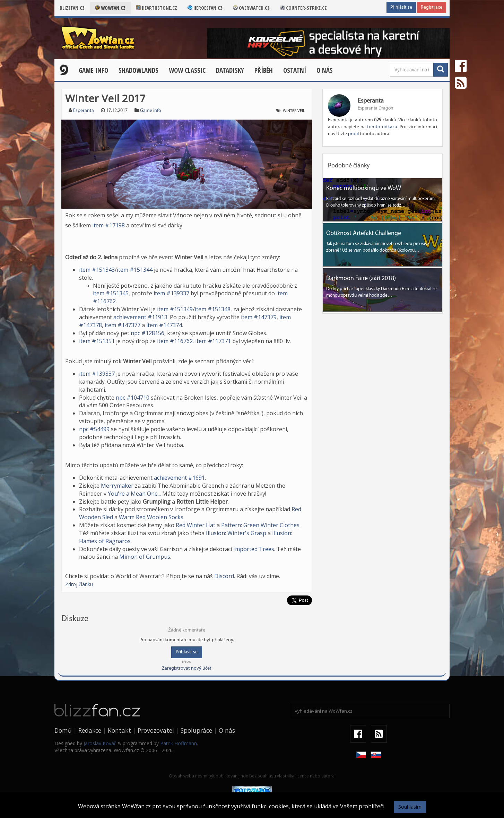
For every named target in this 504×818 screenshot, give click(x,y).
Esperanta (84, 111)
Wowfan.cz (110, 8)
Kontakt (119, 730)
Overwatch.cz (251, 8)
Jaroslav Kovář (100, 743)
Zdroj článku (79, 584)
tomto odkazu (382, 127)
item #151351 (97, 341)
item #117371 (213, 341)
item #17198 (108, 225)
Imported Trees (254, 549)
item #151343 (97, 270)
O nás (325, 70)
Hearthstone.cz (157, 8)
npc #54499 (94, 429)
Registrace (432, 7)
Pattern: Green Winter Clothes (260, 525)
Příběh (264, 70)
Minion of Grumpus (145, 557)
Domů (63, 730)
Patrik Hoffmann (179, 743)
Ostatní (295, 70)
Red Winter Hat (195, 525)
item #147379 (259, 317)
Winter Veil (294, 111)
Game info (151, 111)
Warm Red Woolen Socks (151, 517)
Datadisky (230, 70)
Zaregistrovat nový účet (187, 668)
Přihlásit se (401, 7)
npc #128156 (147, 333)
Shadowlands (138, 70)
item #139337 (171, 293)
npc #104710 (133, 398)
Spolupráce (196, 730)
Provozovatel (156, 730)
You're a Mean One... (134, 494)
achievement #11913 (140, 317)
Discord (224, 576)
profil (353, 134)
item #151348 (213, 309)
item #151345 (111, 293)
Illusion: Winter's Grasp (236, 533)
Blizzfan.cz (72, 8)
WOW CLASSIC (187, 70)
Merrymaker (117, 486)
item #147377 (123, 325)
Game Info (93, 70)
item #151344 (135, 270)
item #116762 (175, 341)
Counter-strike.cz (303, 8)
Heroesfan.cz (205, 8)
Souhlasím (410, 807)
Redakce (90, 730)
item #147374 (164, 325)
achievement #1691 (179, 478)
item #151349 (175, 309)
